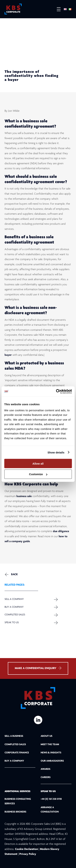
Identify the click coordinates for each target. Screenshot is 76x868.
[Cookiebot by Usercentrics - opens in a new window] (56, 391)
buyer (8, 355)
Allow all (38, 463)
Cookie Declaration (27, 849)
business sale (24, 496)
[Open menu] (57, 9)
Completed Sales (15, 615)
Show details (56, 452)
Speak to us (12, 623)
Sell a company (14, 599)
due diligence (61, 532)
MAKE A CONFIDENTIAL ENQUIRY (38, 668)
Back (14, 574)
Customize (38, 474)
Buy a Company (14, 607)
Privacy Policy (28, 854)
